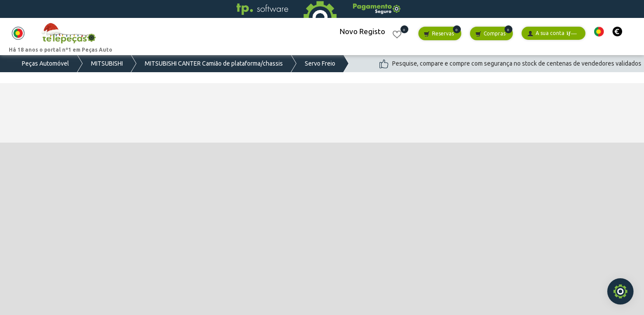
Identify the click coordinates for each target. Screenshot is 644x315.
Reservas (439, 34)
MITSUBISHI (107, 63)
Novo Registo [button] (362, 31)
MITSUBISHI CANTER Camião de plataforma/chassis (214, 63)
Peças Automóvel (45, 63)
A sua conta (552, 33)
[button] (599, 32)
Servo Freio (320, 63)
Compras (490, 34)
